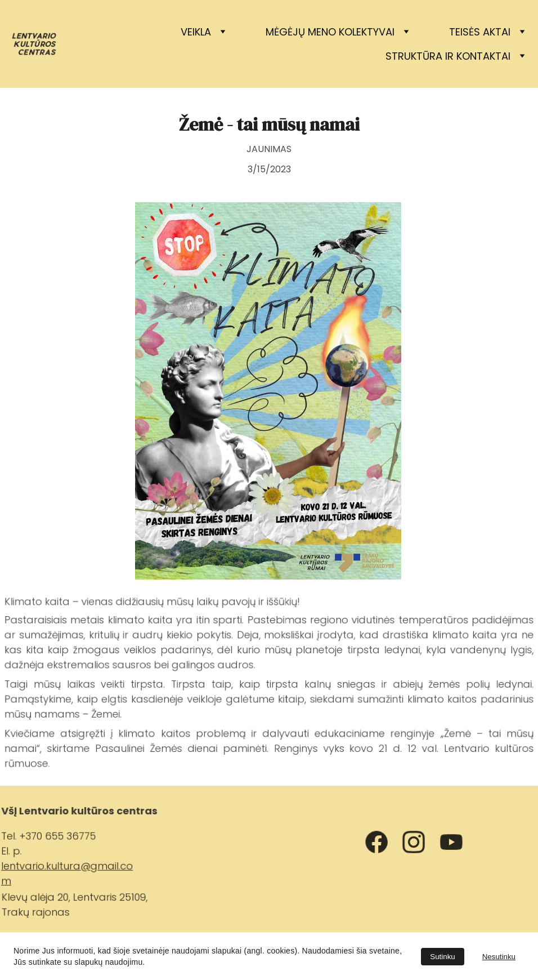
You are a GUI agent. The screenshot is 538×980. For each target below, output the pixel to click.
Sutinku (442, 957)
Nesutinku (499, 957)
